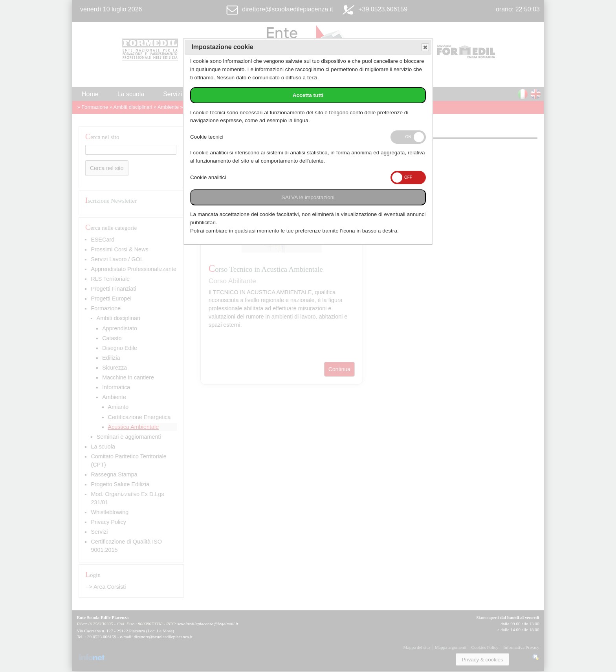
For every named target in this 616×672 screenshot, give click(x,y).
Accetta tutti (308, 95)
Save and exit (425, 47)
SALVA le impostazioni (308, 197)
